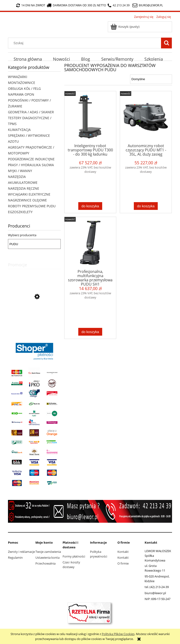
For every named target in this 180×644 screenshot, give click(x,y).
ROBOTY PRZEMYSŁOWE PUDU (32, 206)
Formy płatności (74, 556)
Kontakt (123, 552)
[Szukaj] (166, 43)
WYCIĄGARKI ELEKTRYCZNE (29, 194)
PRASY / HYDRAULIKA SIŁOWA (31, 165)
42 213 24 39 (119, 5)
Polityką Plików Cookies (118, 634)
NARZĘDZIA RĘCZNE (24, 188)
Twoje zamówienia (48, 552)
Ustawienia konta (47, 558)
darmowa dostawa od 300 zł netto (76, 5)
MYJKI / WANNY (20, 171)
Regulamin (15, 558)
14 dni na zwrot (31, 5)
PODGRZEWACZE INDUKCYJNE (31, 159)
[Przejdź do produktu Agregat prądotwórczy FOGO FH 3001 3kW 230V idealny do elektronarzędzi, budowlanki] (34, 318)
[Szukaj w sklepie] (86, 43)
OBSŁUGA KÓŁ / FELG (24, 88)
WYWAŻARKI (18, 77)
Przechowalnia (45, 563)
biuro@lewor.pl (151, 5)
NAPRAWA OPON (21, 94)
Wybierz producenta (22, 235)
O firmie (123, 563)
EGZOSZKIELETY (20, 212)
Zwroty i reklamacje (21, 552)
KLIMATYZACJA (19, 130)
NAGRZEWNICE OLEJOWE (27, 200)
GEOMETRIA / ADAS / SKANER (31, 112)
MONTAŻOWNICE (22, 83)
